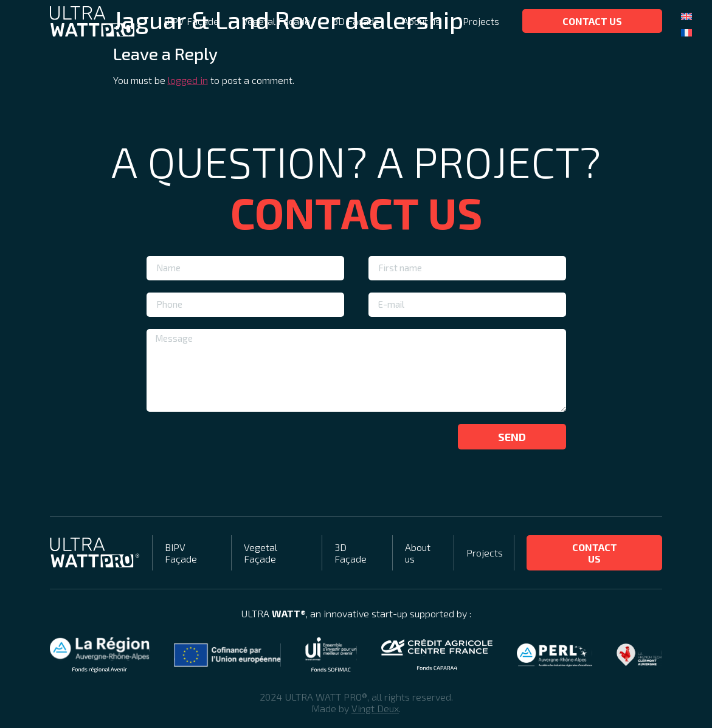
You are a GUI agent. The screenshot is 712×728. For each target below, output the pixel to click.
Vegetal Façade (276, 21)
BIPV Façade (191, 21)
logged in (188, 80)
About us (421, 21)
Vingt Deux (375, 708)
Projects (481, 21)
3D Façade (356, 21)
